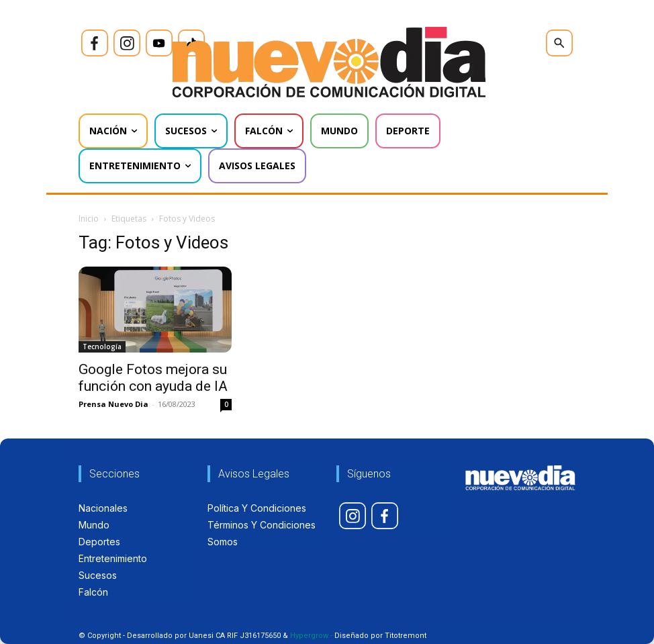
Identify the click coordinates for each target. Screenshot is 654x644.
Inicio (89, 219)
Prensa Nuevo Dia (113, 404)
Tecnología (102, 347)
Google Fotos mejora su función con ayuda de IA (153, 378)
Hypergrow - (311, 636)
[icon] (95, 43)
